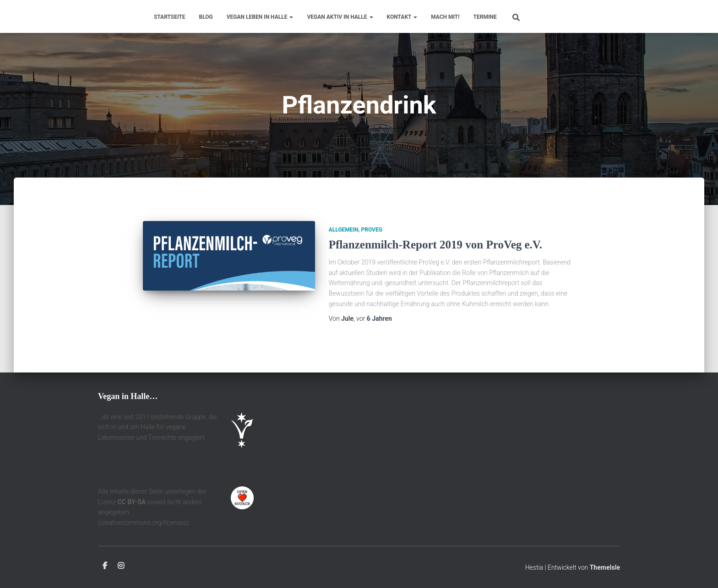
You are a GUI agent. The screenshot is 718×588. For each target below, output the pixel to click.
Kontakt (402, 17)
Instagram (121, 566)
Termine (485, 17)
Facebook (105, 566)
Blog (206, 17)
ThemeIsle (605, 567)
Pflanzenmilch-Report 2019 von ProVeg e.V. (435, 245)
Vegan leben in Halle (260, 17)
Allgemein (344, 230)
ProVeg (372, 230)
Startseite (170, 17)
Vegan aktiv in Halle (340, 17)
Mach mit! (445, 17)
